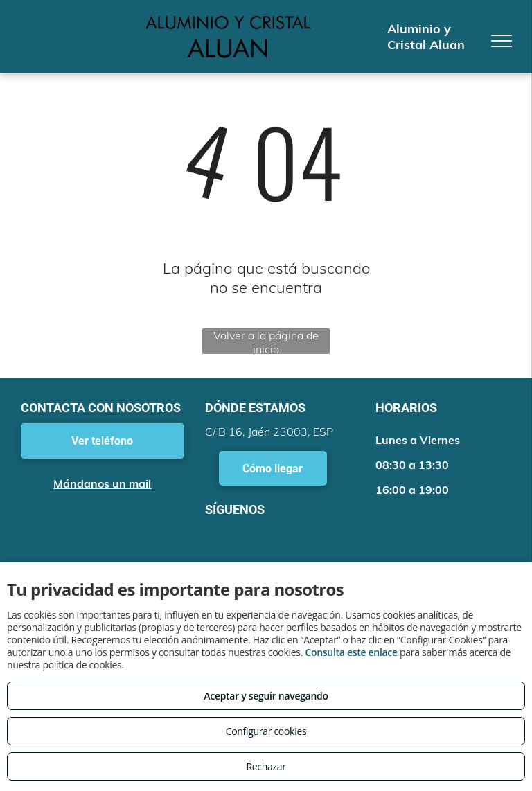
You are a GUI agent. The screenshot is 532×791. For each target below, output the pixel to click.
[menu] (502, 41)
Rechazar (266, 766)
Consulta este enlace (351, 652)
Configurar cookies (266, 731)
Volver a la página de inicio (266, 341)
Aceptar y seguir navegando (266, 696)
